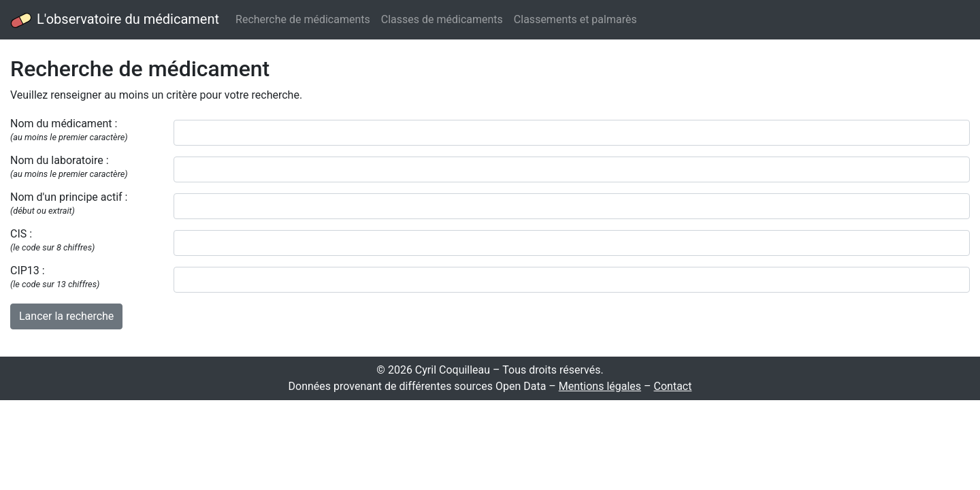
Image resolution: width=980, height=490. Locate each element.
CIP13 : (55, 277)
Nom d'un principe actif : (69, 203)
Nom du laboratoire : (69, 166)
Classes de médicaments (442, 19)
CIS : (52, 240)
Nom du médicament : (69, 130)
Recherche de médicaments (303, 19)
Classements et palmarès (575, 19)
